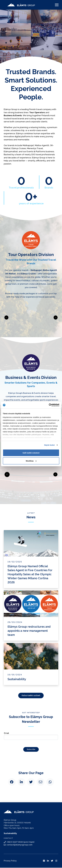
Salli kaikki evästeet (31, 453)
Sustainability (10, 834)
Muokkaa (31, 461)
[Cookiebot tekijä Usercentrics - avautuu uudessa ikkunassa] (49, 405)
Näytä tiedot (49, 445)
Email (31, 735)
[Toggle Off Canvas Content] (57, 5)
